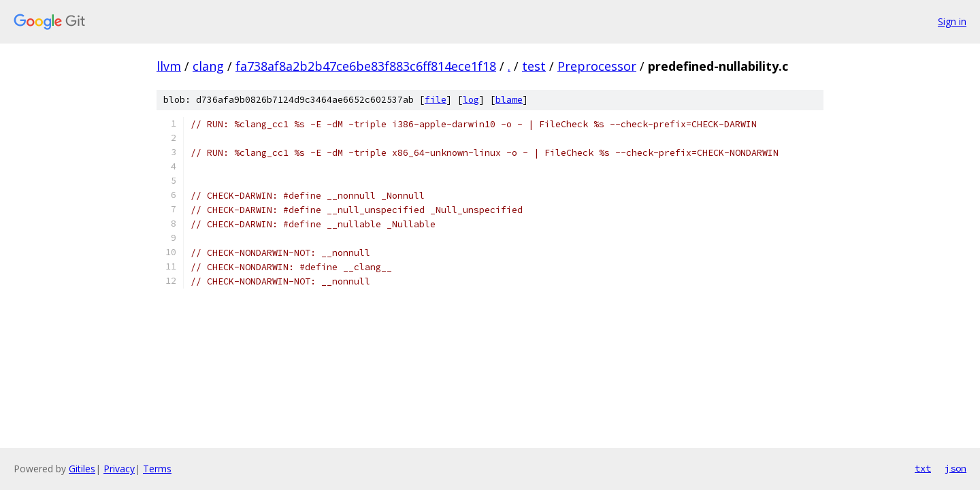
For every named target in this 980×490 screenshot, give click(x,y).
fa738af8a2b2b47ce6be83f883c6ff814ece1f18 (366, 66)
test (534, 66)
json (955, 468)
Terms (157, 469)
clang (208, 66)
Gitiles (82, 469)
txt (923, 468)
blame (509, 100)
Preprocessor (597, 66)
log (471, 100)
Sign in (952, 21)
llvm (169, 66)
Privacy (119, 469)
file (436, 100)
